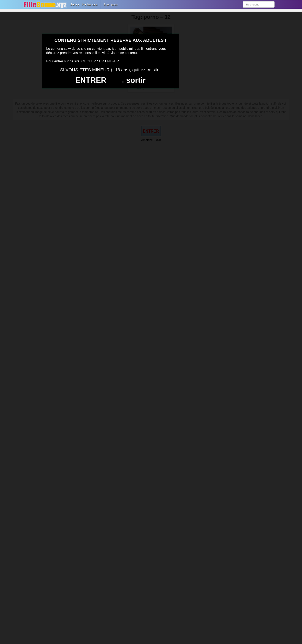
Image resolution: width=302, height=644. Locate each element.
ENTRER (91, 80)
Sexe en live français (84, 4)
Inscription (111, 4)
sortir (136, 80)
